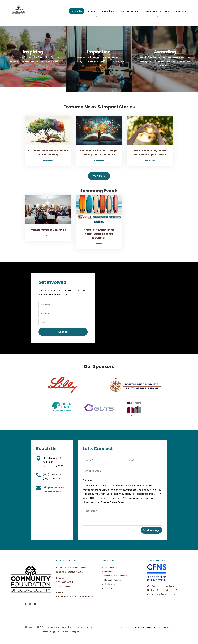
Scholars (126, 628)
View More (99, 176)
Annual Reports (112, 567)
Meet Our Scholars (129, 11)
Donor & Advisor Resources (117, 576)
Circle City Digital (70, 631)
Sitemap (108, 588)
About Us (180, 11)
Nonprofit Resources (114, 580)
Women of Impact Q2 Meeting (48, 230)
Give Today (77, 11)
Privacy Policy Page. (112, 502)
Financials (109, 572)
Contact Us (110, 584)
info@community (53, 487)
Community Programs (157, 11)
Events (48, 235)
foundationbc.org (53, 492)
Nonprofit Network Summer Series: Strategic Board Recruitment (99, 234)
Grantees (139, 628)
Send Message (151, 530)
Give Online (154, 628)
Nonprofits (107, 11)
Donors (90, 11)
